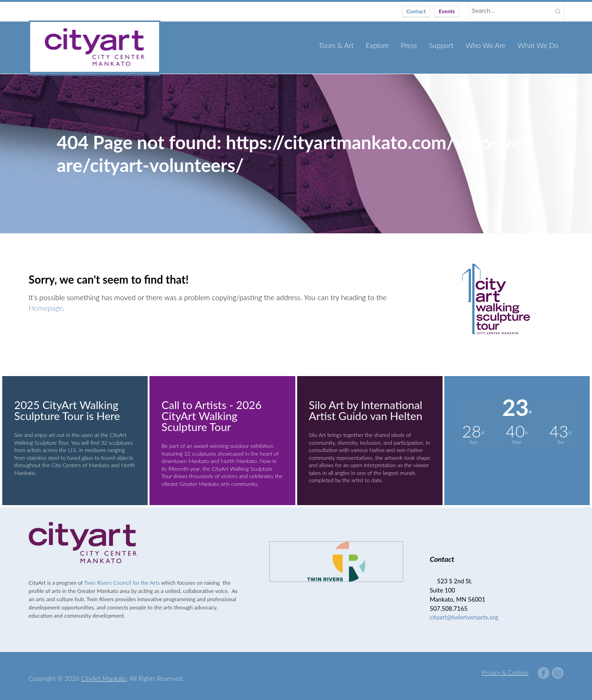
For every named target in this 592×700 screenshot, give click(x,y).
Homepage (46, 302)
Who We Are (488, 45)
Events (447, 11)
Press (413, 45)
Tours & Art (343, 45)
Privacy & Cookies (505, 668)
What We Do (539, 45)
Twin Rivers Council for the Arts (122, 578)
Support (445, 45)
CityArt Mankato (104, 673)
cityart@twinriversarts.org (464, 612)
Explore (383, 45)
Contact (416, 11)
